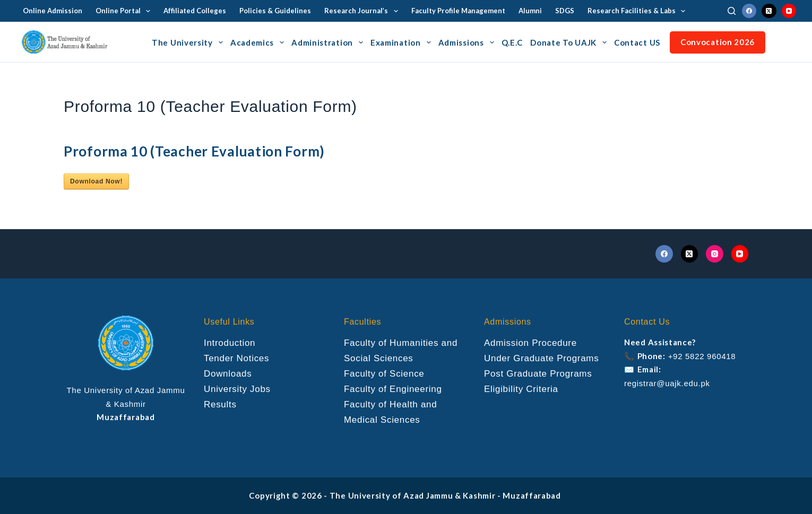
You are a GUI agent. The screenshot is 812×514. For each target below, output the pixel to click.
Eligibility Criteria (521, 389)
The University (189, 42)
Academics (259, 42)
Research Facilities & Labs (639, 11)
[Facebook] (749, 11)
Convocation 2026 (718, 42)
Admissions (468, 42)
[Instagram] (715, 254)
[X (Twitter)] (769, 11)
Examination (402, 42)
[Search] (732, 11)
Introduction (230, 343)
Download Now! (96, 181)
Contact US (637, 42)
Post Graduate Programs (538, 374)
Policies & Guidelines (275, 11)
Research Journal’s (363, 11)
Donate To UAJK (570, 42)
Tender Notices (236, 358)
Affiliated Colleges (195, 11)
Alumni (530, 11)
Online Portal (125, 11)
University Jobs (237, 389)
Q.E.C (512, 42)
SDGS (565, 11)
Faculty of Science (384, 374)
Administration (329, 42)
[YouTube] (789, 11)
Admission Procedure (530, 343)
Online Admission (53, 11)
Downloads (228, 374)
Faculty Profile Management (458, 11)
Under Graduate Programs (541, 358)
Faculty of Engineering (393, 389)
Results (220, 404)
